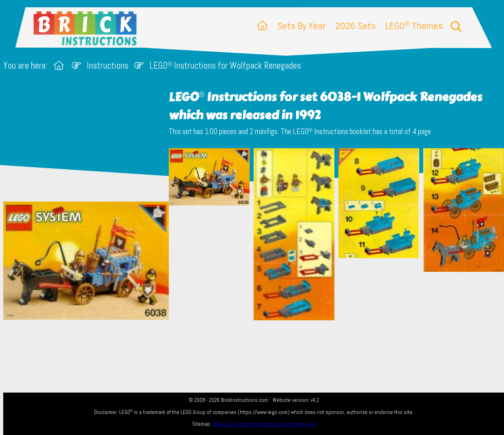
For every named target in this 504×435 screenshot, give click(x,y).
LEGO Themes (414, 26)
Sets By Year (301, 26)
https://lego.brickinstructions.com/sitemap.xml (264, 424)
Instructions (108, 66)
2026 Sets (355, 26)
